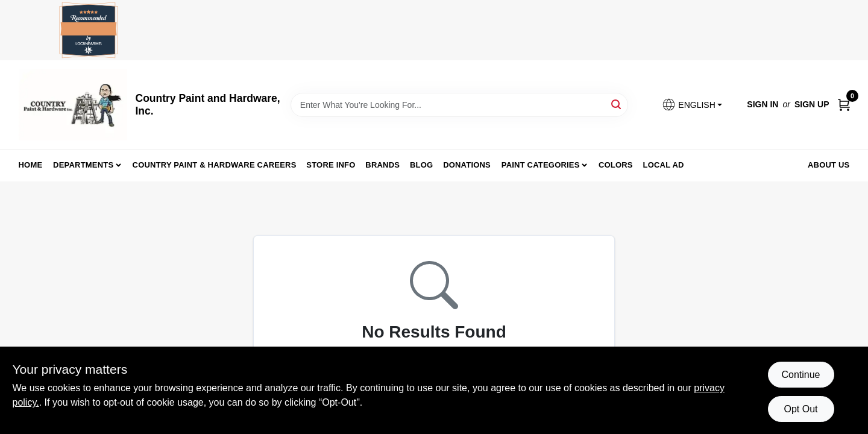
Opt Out (800, 409)
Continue (800, 375)
